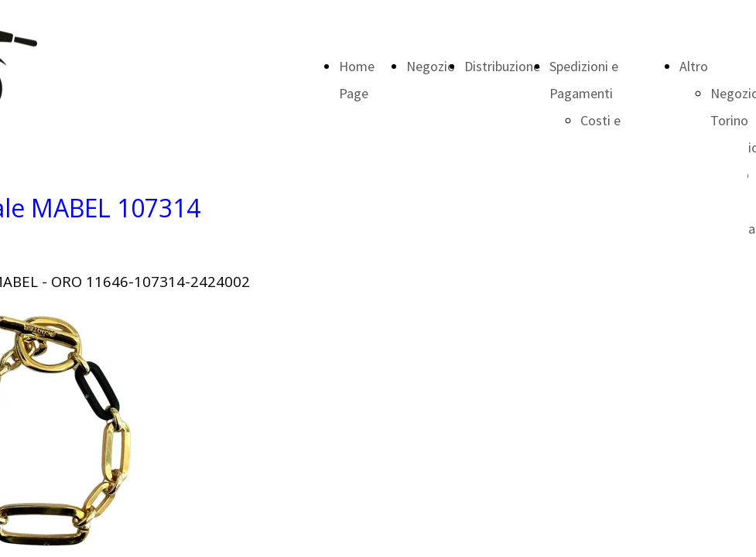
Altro (694, 66)
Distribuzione (502, 66)
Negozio (431, 66)
